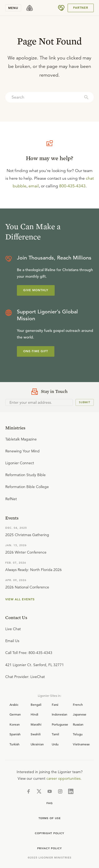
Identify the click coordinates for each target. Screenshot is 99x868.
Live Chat (13, 629)
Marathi (36, 724)
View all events (20, 599)
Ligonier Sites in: (49, 695)
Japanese (80, 714)
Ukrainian (37, 744)
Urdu (55, 744)
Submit (85, 402)
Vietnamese (81, 744)
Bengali (36, 704)
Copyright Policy (49, 833)
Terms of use (50, 818)
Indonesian (60, 714)
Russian (78, 724)
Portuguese (60, 724)
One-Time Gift (36, 351)
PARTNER (81, 8)
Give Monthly (36, 290)
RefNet (11, 499)
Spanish (15, 734)
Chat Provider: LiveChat (25, 677)
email (34, 186)
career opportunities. (64, 778)
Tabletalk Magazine (21, 439)
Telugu (78, 734)
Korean (15, 724)
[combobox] (49, 97)
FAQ (50, 803)
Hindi (34, 714)
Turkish (15, 744)
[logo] (30, 8)
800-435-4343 (72, 186)
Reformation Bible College (27, 487)
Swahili (36, 734)
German (15, 714)
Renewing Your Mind (22, 451)
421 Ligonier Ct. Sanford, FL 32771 (35, 665)
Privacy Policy (49, 848)
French (78, 704)
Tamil (55, 734)
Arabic (14, 704)
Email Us (12, 641)
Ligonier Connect (20, 463)
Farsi (55, 704)
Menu (13, 8)
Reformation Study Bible (25, 475)
